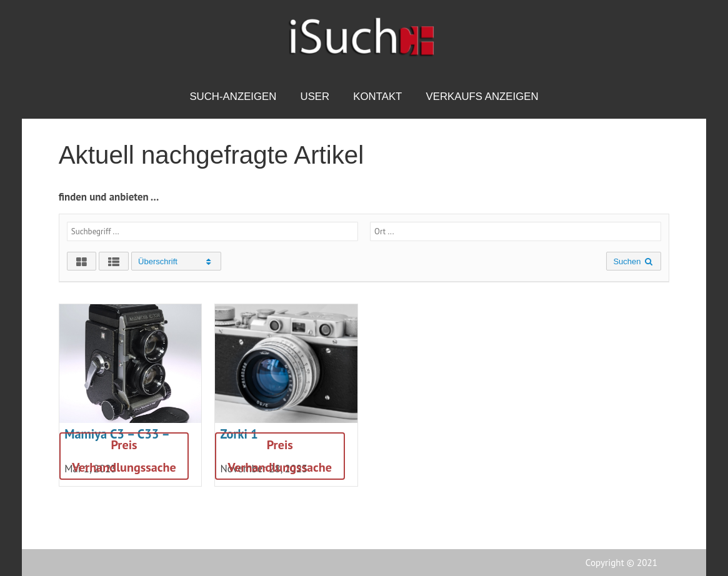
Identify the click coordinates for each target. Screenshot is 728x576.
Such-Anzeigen (233, 97)
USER (315, 97)
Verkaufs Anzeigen (482, 97)
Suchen (634, 261)
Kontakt (377, 97)
